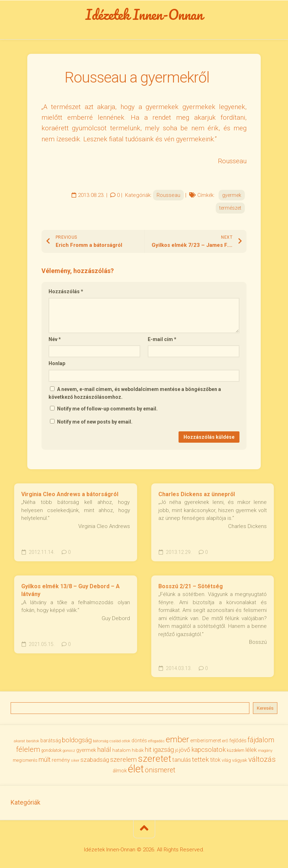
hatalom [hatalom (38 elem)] (122, 750)
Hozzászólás (66, 291)
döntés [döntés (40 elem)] (139, 741)
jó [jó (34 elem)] (177, 750)
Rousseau (168, 195)
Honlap (57, 363)
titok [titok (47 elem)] (215, 760)
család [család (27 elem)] (115, 741)
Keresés (265, 708)
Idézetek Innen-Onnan (144, 15)
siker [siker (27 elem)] (75, 761)
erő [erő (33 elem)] (225, 741)
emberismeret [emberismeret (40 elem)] (206, 741)
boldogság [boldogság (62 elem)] (77, 740)
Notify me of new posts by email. (95, 422)
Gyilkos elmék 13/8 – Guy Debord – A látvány (70, 590)
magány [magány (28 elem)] (265, 751)
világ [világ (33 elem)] (226, 760)
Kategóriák (26, 802)
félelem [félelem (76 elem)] (28, 749)
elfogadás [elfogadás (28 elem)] (156, 741)
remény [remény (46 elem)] (61, 760)
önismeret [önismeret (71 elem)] (160, 770)
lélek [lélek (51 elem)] (251, 750)
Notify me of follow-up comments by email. (107, 409)
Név (55, 339)
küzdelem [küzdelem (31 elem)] (236, 750)
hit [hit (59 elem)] (148, 750)
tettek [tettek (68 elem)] (201, 759)
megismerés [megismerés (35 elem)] (25, 760)
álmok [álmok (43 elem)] (120, 771)
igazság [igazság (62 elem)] (163, 750)
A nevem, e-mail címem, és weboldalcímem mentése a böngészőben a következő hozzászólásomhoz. (135, 393)
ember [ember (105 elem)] (177, 739)
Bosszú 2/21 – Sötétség (191, 586)
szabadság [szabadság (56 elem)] (95, 760)
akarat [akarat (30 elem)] (19, 741)
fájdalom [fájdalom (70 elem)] (261, 740)
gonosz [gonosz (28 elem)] (69, 751)
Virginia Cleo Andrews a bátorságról (70, 494)
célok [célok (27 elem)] (126, 741)
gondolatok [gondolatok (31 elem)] (51, 750)
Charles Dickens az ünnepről (197, 494)
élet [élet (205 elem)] (136, 769)
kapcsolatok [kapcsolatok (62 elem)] (208, 750)
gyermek (232, 195)
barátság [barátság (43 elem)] (51, 741)
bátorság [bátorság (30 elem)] (101, 741)
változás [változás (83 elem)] (262, 759)
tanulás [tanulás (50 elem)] (182, 760)
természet (230, 208)
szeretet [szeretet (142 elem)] (154, 759)
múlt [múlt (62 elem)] (45, 759)
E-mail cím (162, 339)
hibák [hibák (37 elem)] (138, 750)
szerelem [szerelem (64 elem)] (123, 760)
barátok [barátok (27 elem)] (33, 741)
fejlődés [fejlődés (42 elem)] (238, 741)
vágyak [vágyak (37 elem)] (240, 760)
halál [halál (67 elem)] (104, 750)
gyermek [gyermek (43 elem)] (86, 750)
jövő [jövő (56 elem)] (185, 750)
